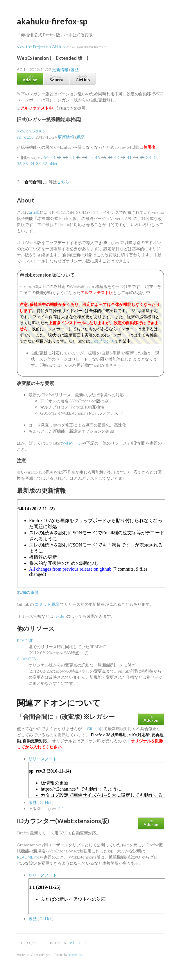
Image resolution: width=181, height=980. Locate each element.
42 (123, 157)
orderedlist (75, 955)
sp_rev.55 (25, 137)
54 (46, 157)
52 (59, 157)
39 (142, 157)
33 (38, 163)
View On (83, 78)
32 (45, 163)
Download (56, 78)
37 (155, 157)
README (25, 641)
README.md (28, 857)
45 (104, 157)
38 (148, 157)
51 (65, 157)
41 (129, 157)
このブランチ (102, 341)
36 (19, 163)
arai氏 (34, 212)
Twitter (60, 616)
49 (78, 157)
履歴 (74, 70)
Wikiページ (72, 443)
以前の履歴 (28, 592)
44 (110, 157)
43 (117, 157)
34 (32, 163)
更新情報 (60, 70)
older (53, 163)
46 (97, 157)
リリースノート (43, 759)
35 (26, 163)
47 (91, 157)
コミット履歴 (47, 604)
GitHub (93, 729)
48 (85, 157)
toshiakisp (76, 942)
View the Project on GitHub (62, 47)
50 (72, 157)
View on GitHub (31, 131)
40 (136, 157)
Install (30, 78)
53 (53, 157)
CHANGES (26, 659)
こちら (63, 182)
